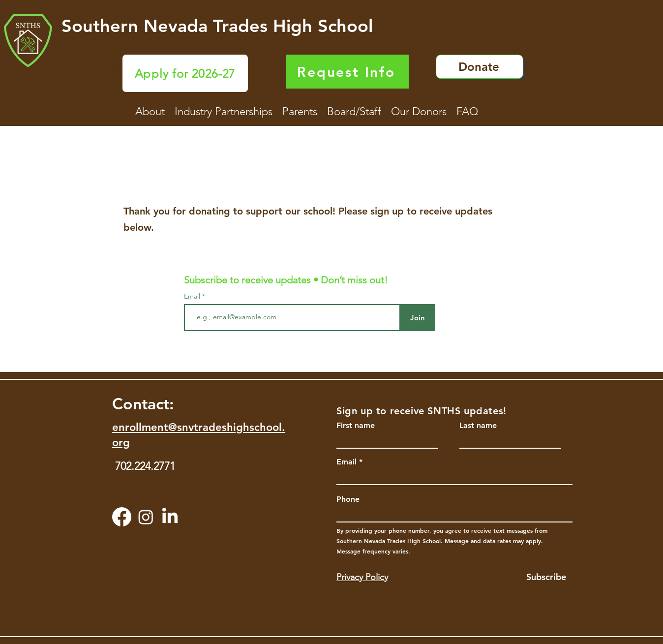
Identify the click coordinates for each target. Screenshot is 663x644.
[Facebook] (122, 517)
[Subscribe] (539, 577)
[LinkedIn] (170, 517)
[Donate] (480, 67)
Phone (348, 499)
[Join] (417, 318)
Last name (478, 426)
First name (356, 426)
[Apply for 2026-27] (185, 73)
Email (193, 296)
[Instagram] (146, 517)
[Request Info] (347, 72)
